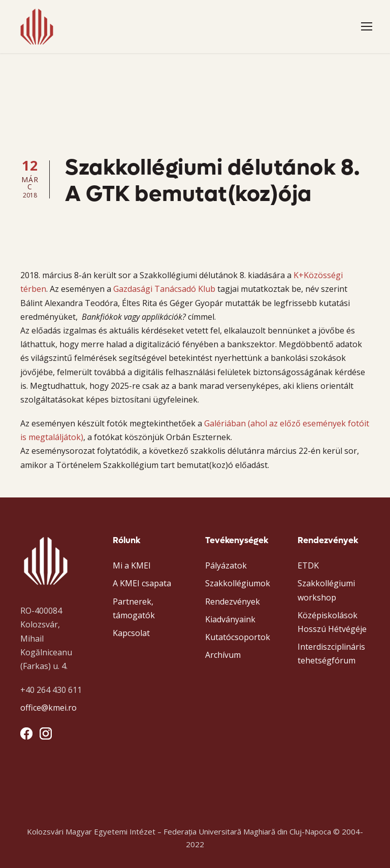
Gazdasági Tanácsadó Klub (164, 289)
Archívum (223, 655)
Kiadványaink (230, 619)
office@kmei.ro (48, 708)
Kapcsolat (131, 633)
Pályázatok (226, 565)
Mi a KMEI (132, 565)
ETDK (308, 565)
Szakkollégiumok (238, 583)
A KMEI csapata (142, 583)
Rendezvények (233, 602)
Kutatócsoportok (238, 637)
